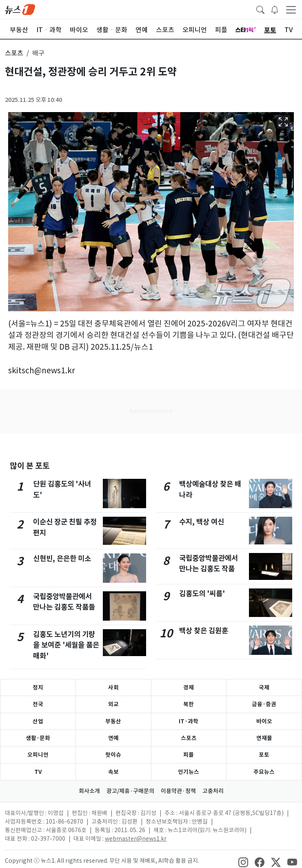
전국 (38, 704)
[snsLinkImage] (243, 861)
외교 (113, 704)
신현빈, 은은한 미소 (62, 558)
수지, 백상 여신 (202, 522)
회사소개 (89, 791)
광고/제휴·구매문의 (130, 791)
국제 (264, 687)
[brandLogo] (20, 9)
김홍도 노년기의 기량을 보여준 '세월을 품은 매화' (66, 645)
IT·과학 (189, 721)
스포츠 (189, 738)
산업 (38, 721)
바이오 (264, 721)
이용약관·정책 (178, 791)
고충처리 (213, 791)
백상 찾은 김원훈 (204, 631)
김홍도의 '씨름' (202, 594)
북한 (189, 704)
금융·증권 (264, 704)
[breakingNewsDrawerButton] (275, 9)
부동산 (113, 721)
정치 (38, 687)
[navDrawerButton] (291, 9)
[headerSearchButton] (260, 9)
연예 (113, 738)
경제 (189, 687)
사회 (113, 687)
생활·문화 (38, 738)
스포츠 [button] (14, 53)
